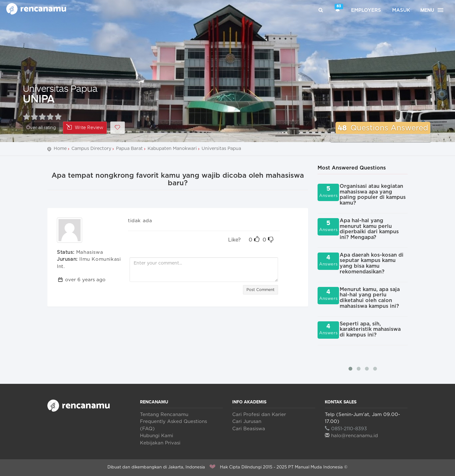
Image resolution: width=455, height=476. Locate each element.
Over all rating (41, 128)
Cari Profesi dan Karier (259, 415)
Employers (366, 10)
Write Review (85, 127)
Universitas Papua (60, 88)
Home (60, 149)
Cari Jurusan (247, 422)
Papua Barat (129, 149)
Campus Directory (91, 149)
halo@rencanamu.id (351, 436)
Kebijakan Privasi (160, 443)
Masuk (401, 10)
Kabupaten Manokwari (172, 149)
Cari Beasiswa (249, 429)
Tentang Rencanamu (164, 415)
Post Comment (261, 290)
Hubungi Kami (157, 436)
